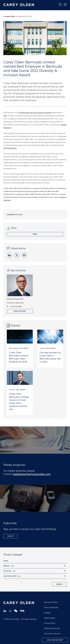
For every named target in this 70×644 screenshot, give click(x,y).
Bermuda (19, 214)
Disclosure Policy (51, 602)
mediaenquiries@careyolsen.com (32, 474)
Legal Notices (49, 618)
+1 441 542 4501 (16, 306)
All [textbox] (13, 566)
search (59, 584)
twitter (10, 611)
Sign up (11, 536)
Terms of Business (51, 607)
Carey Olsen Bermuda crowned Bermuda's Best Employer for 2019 (19, 357)
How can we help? (55, 640)
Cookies (47, 613)
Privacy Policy (50, 623)
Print (35, 234)
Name (6, 561)
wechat (16, 611)
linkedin (5, 611)
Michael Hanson (10, 148)
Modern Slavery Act (52, 628)
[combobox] (35, 566)
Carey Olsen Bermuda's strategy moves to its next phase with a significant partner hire (19, 401)
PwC (5, 116)
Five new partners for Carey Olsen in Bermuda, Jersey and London (50, 357)
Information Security (52, 633)
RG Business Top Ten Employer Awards (36, 112)
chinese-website (22, 611)
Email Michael (20, 311)
